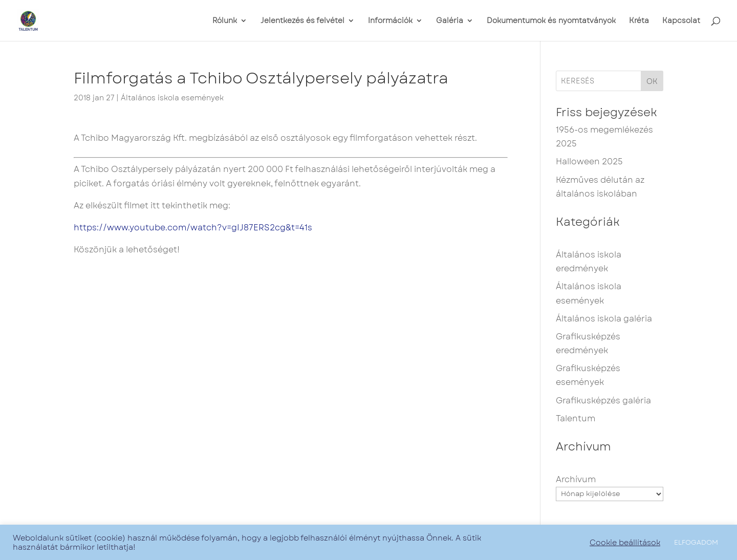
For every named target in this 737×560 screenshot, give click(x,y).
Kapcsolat (681, 21)
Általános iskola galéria (604, 319)
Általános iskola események (172, 98)
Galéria (450, 21)
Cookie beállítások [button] (625, 543)
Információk (390, 21)
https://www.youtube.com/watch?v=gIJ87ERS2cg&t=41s (193, 228)
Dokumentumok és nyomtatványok (551, 21)
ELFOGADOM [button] (696, 542)
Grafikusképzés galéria (603, 401)
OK (652, 81)
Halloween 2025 (589, 161)
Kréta (639, 21)
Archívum (576, 479)
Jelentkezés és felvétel (302, 21)
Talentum (576, 418)
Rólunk (225, 21)
